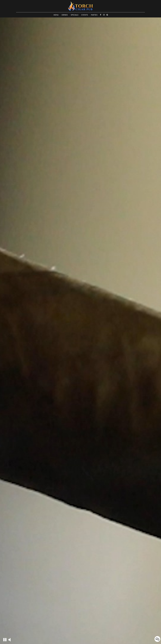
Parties (94, 15)
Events (85, 15)
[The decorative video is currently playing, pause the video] (5, 640)
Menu (56, 15)
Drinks (65, 15)
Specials (75, 15)
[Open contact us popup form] (157, 639)
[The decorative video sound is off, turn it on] (9, 640)
